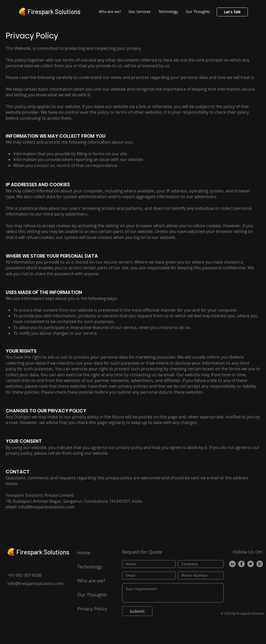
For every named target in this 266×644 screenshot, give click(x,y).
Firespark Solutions (54, 12)
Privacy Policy (92, 609)
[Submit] (137, 611)
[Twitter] (251, 564)
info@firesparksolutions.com (35, 583)
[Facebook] (241, 564)
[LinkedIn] (232, 564)
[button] (140, 12)
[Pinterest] (260, 564)
